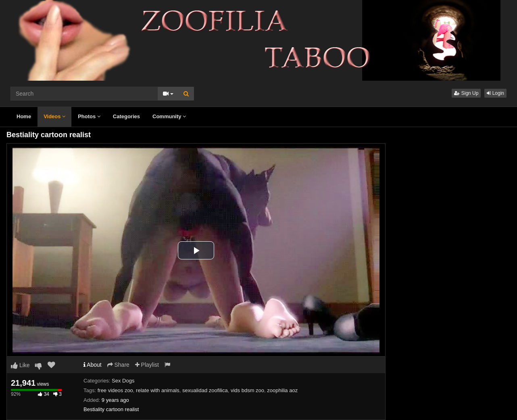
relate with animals (158, 390)
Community (169, 116)
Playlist (147, 365)
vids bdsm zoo (247, 390)
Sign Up (466, 93)
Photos (89, 116)
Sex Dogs (123, 381)
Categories (126, 116)
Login (495, 93)
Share (118, 365)
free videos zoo (115, 390)
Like (20, 365)
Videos (54, 116)
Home (24, 116)
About (93, 365)
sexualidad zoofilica (205, 390)
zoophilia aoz (282, 390)
